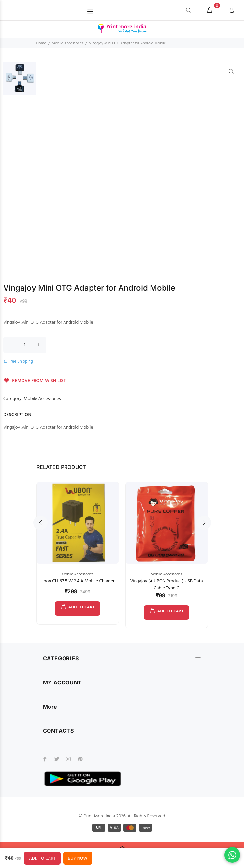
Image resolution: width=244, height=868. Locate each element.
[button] (91, 10)
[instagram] (68, 759)
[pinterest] (80, 759)
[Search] (189, 11)
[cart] (209, 11)
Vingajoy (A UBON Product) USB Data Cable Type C (166, 585)
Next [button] (204, 523)
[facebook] (45, 759)
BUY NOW (78, 858)
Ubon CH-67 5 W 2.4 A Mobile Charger (77, 581)
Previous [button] (40, 523)
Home (41, 43)
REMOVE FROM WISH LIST (35, 381)
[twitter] (57, 759)
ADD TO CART (82, 607)
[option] (20, 82)
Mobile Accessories (68, 43)
